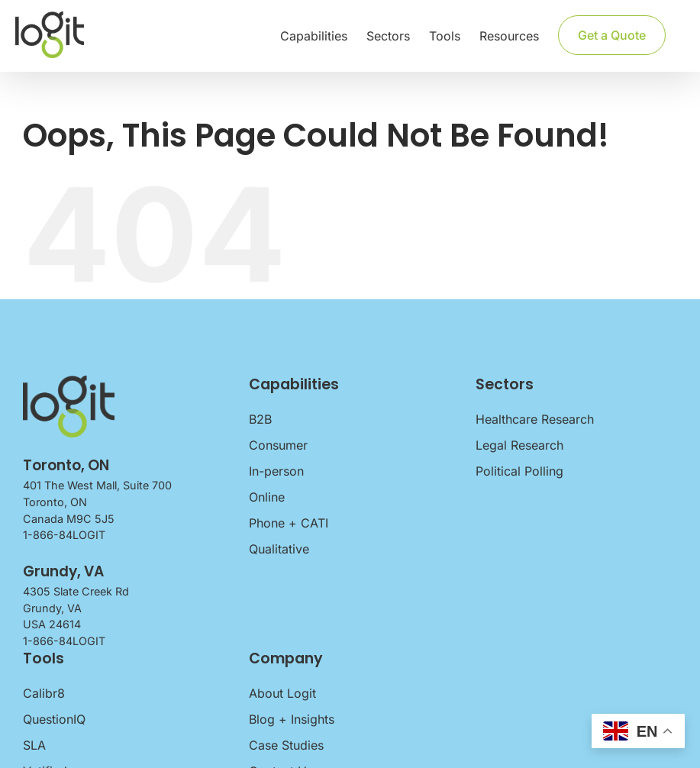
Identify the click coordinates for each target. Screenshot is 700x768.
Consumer (278, 445)
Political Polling (519, 471)
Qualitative (279, 549)
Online (267, 497)
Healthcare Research (535, 419)
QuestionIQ (54, 719)
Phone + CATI (289, 523)
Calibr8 (44, 693)
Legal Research (519, 445)
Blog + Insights (292, 719)
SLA (34, 745)
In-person (276, 471)
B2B (260, 419)
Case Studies (286, 745)
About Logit (282, 693)
